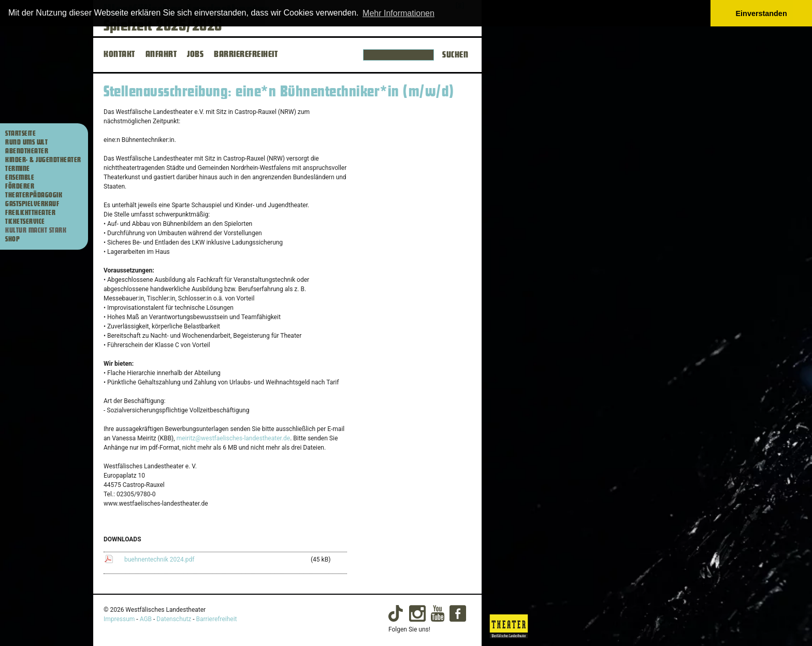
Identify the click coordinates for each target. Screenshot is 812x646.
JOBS (195, 54)
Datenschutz (174, 619)
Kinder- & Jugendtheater (43, 160)
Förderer (20, 186)
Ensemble (20, 178)
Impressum (119, 619)
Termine (18, 169)
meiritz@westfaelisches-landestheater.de (234, 438)
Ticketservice (25, 222)
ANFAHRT (161, 54)
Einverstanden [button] (762, 13)
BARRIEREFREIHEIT (246, 54)
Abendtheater (27, 151)
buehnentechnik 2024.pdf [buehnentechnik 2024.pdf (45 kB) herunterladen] (160, 559)
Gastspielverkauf (32, 204)
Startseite (20, 134)
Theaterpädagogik (34, 195)
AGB (146, 619)
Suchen (455, 55)
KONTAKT (119, 54)
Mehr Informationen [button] (398, 13)
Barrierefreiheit (217, 619)
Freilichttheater (30, 213)
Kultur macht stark (36, 231)
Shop (12, 239)
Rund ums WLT (26, 142)
